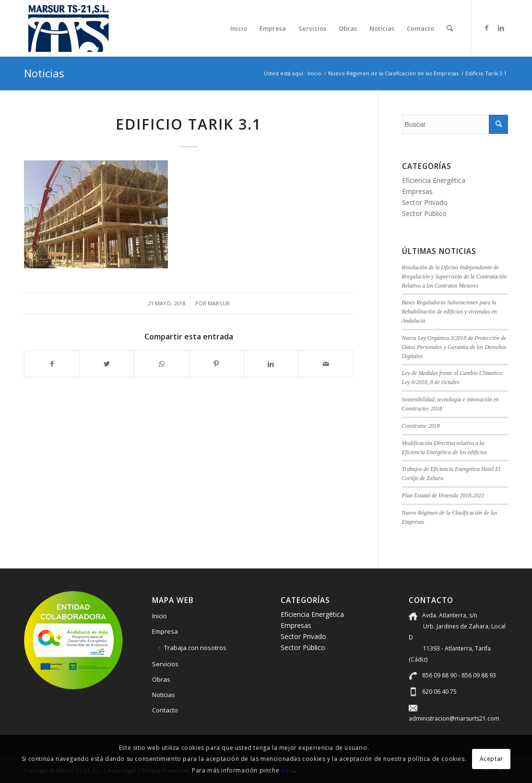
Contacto (165, 710)
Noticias (44, 73)
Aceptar (491, 759)
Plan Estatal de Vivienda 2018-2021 (443, 495)
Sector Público (424, 213)
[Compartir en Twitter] (107, 364)
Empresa (165, 631)
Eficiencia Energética (434, 180)
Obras (161, 679)
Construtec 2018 (421, 426)
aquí (288, 770)
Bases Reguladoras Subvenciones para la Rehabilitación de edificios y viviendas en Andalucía (449, 312)
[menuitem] (239, 28)
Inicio (160, 616)
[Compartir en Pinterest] (216, 364)
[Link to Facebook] (486, 28)
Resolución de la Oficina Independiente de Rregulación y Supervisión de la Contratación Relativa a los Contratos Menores (455, 277)
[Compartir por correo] (325, 364)
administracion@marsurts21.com (454, 718)
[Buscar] (450, 28)
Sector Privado (425, 202)
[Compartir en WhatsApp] (161, 364)
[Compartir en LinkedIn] (271, 364)
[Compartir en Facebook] (52, 364)
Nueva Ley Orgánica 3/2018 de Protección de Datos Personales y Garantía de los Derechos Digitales (454, 347)
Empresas (417, 191)
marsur (219, 303)
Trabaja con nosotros (195, 648)
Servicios (165, 664)
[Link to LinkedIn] (501, 28)
